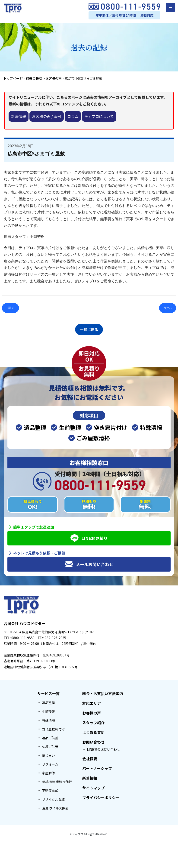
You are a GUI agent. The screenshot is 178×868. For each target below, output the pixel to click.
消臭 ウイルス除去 (55, 807)
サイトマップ (93, 786)
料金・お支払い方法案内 (103, 692)
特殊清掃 (48, 719)
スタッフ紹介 (93, 721)
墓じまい (48, 754)
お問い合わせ (93, 741)
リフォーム (50, 763)
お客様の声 (92, 711)
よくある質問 (93, 731)
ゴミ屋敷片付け (53, 728)
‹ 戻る (11, 308)
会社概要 (90, 757)
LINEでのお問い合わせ (103, 748)
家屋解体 (48, 772)
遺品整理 (48, 701)
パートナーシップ (97, 767)
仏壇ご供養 (50, 745)
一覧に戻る (89, 329)
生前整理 (48, 710)
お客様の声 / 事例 (47, 116)
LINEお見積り (89, 537)
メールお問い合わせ (89, 563)
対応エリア (92, 702)
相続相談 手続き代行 (57, 780)
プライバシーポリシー (101, 796)
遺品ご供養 (50, 736)
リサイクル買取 (53, 798)
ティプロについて (99, 116)
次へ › (167, 308)
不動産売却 (50, 789)
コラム (73, 116)
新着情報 (19, 116)
